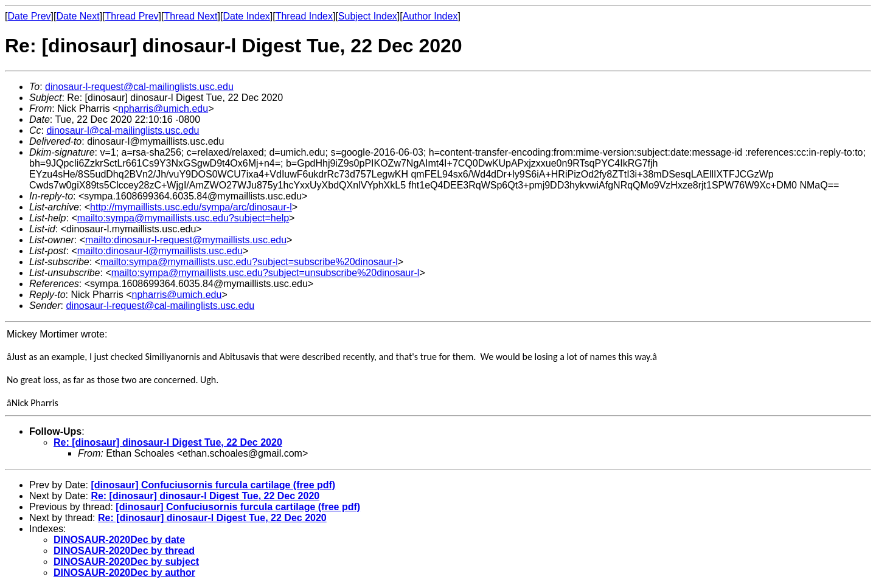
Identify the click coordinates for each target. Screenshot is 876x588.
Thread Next (190, 16)
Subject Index (368, 16)
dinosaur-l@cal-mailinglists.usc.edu (123, 130)
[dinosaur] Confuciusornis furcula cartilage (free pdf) (213, 485)
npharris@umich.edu (163, 109)
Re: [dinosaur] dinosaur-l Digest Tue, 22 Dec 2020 (168, 442)
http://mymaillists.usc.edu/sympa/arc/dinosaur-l (191, 207)
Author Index (430, 16)
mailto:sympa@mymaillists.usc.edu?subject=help (183, 218)
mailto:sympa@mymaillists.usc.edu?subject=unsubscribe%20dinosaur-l (266, 273)
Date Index (246, 16)
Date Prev (29, 16)
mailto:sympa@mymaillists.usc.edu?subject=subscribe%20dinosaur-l (249, 262)
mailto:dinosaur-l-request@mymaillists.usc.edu (186, 240)
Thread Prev (132, 16)
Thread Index (304, 16)
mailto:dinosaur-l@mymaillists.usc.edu (160, 251)
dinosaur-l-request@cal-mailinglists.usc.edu (139, 87)
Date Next (78, 16)
